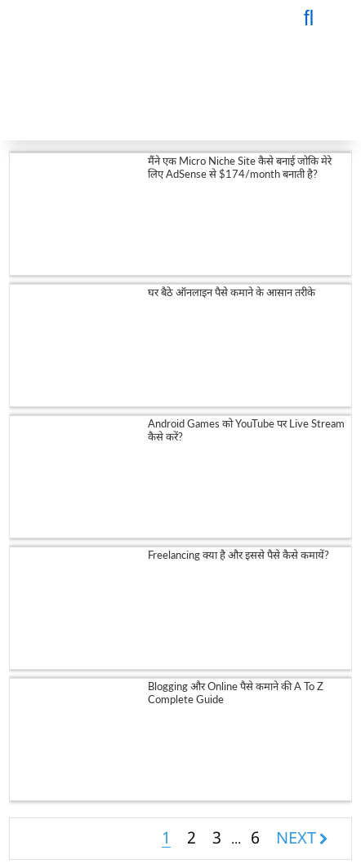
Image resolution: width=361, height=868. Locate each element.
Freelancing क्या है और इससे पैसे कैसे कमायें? (238, 555)
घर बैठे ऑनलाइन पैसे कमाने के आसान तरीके (232, 292)
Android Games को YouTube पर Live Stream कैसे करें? (246, 430)
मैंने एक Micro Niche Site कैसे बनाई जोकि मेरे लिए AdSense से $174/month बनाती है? (240, 167)
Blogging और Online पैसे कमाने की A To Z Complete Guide (236, 693)
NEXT (296, 838)
